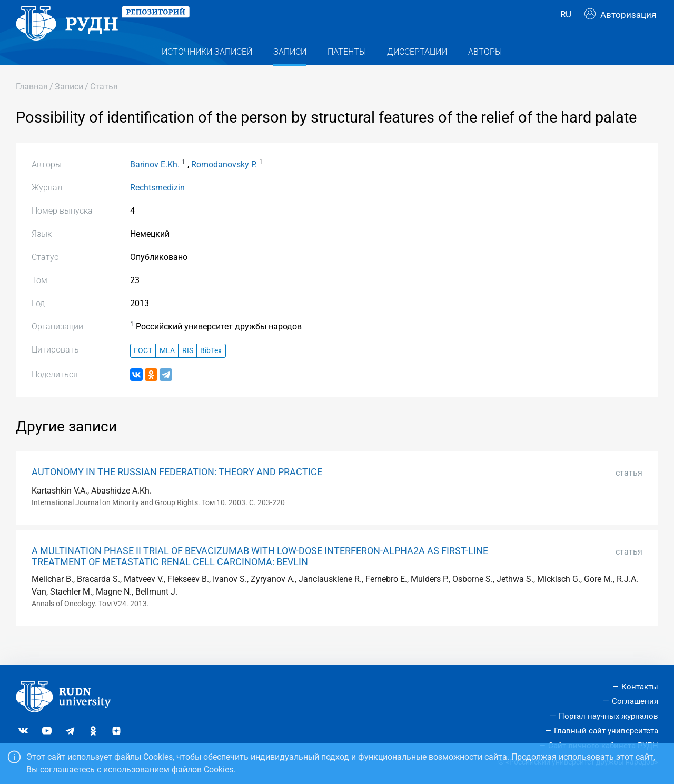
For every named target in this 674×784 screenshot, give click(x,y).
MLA (167, 369)
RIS (188, 369)
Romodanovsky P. (224, 183)
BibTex (211, 369)
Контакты (640, 687)
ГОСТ (143, 369)
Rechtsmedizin (157, 207)
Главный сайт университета (606, 731)
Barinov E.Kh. (155, 183)
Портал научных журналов (608, 716)
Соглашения (635, 701)
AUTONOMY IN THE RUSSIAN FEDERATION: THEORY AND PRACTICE (177, 491)
